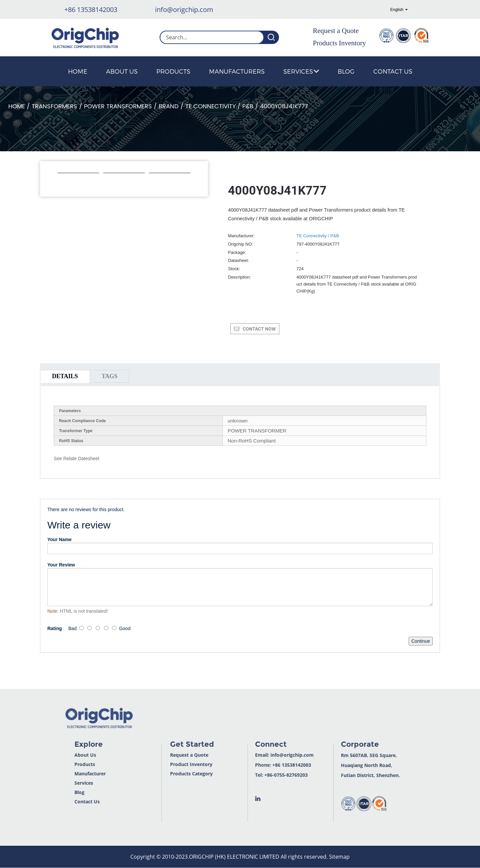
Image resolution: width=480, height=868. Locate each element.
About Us (122, 71)
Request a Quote (336, 31)
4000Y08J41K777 (284, 106)
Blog (346, 71)
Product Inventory (171, 764)
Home (78, 71)
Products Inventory (339, 43)
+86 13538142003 (91, 9)
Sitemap (339, 857)
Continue (421, 641)
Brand (169, 106)
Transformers (54, 106)
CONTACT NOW (259, 329)
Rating (55, 628)
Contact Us (393, 71)
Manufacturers (237, 71)
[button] (61, 182)
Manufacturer (70, 774)
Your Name (59, 539)
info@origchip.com (184, 9)
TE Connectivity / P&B (219, 106)
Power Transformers (118, 106)
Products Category (172, 774)
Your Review (61, 565)
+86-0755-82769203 (266, 775)
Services (301, 71)
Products (173, 71)
